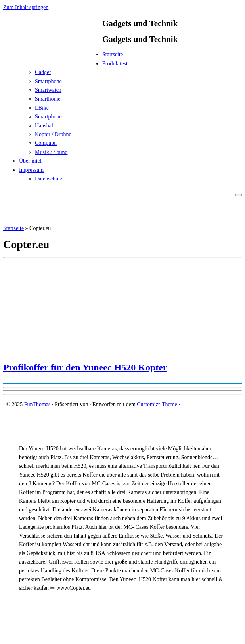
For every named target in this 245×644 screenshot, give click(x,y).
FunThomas (37, 404)
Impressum (31, 170)
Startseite (113, 54)
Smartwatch (48, 90)
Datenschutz (49, 179)
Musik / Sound (51, 152)
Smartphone (48, 81)
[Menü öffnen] (239, 195)
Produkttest (115, 64)
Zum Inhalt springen (26, 7)
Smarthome (48, 99)
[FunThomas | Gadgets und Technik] (53, 57)
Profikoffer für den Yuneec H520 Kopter (85, 367)
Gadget (43, 72)
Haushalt (45, 126)
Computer (46, 143)
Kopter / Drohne (53, 134)
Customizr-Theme (157, 404)
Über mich (31, 161)
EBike (42, 108)
